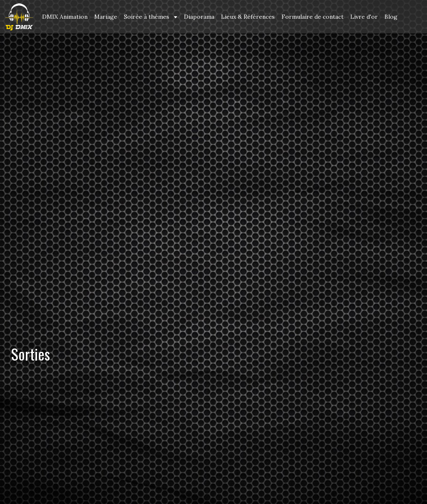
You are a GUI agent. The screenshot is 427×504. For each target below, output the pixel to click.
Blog (391, 17)
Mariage (106, 17)
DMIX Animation (65, 17)
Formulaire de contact (313, 17)
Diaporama (199, 17)
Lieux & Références (248, 17)
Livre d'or (364, 17)
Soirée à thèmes (147, 17)
